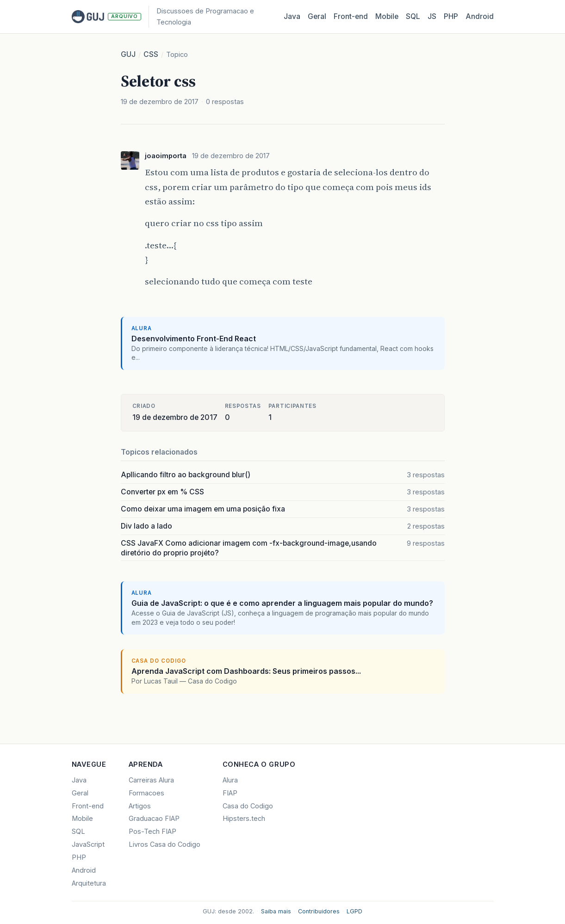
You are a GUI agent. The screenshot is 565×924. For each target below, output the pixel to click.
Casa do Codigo (248, 806)
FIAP (230, 793)
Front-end (88, 806)
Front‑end (351, 16)
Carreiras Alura (151, 780)
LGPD (354, 911)
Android (480, 16)
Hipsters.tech (244, 818)
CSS (151, 54)
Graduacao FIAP (154, 818)
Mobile (387, 16)
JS (432, 16)
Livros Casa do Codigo (165, 844)
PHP (451, 16)
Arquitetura (89, 883)
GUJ (128, 54)
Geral (317, 16)
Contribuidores (319, 911)
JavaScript (88, 844)
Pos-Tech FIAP (152, 831)
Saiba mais (276, 911)
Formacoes (146, 793)
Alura (230, 780)
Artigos (140, 806)
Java (292, 16)
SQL (413, 16)
